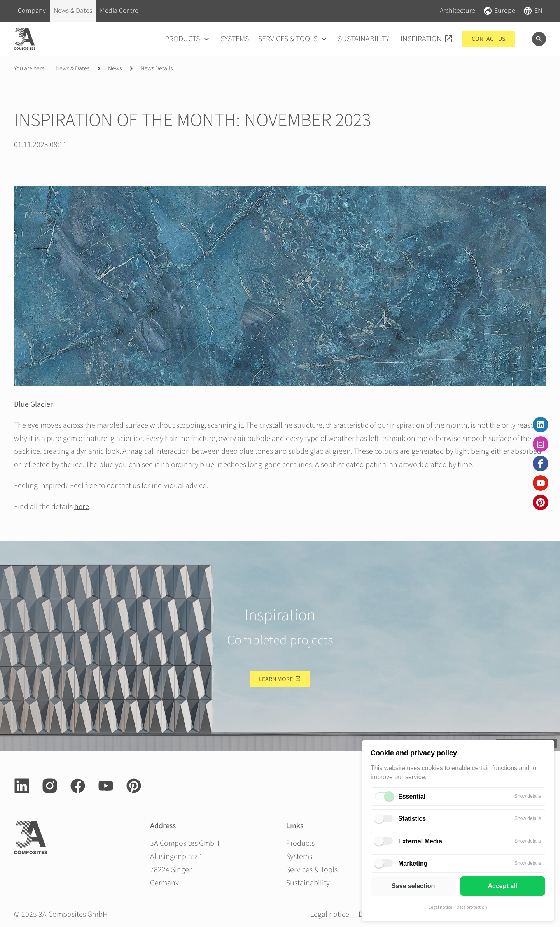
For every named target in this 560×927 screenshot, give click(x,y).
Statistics (412, 819)
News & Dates (73, 68)
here (82, 507)
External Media (420, 841)
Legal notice (440, 907)
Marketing (413, 863)
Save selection (413, 886)
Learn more (276, 679)
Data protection (472, 907)
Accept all (502, 886)
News (115, 68)
